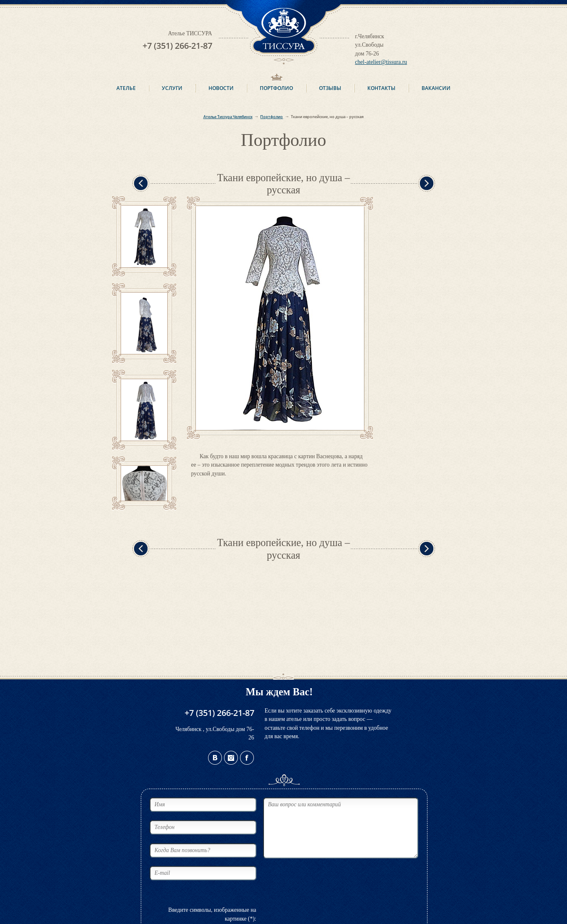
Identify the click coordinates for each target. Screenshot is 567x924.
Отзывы (330, 88)
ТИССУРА (284, 32)
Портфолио (276, 88)
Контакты (381, 88)
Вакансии (436, 88)
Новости (221, 88)
